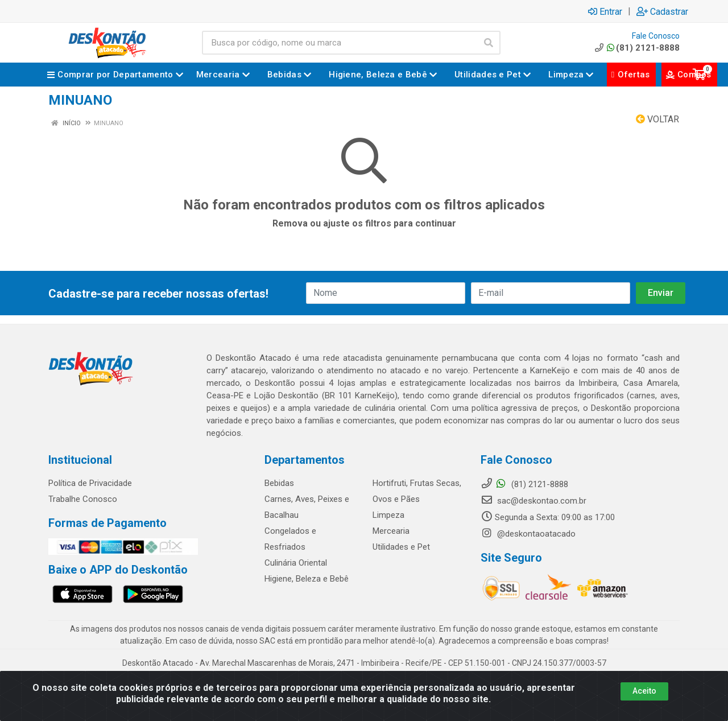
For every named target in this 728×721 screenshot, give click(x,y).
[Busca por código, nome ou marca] (340, 43)
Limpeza (388, 515)
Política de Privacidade (90, 483)
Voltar (657, 119)
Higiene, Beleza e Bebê (307, 579)
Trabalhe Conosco (83, 499)
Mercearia (391, 531)
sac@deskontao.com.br (533, 501)
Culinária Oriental (296, 563)
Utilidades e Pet (401, 547)
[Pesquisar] (489, 43)
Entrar (605, 11)
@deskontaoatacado (528, 534)
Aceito (644, 691)
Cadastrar (662, 11)
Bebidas (279, 483)
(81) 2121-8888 (636, 48)
